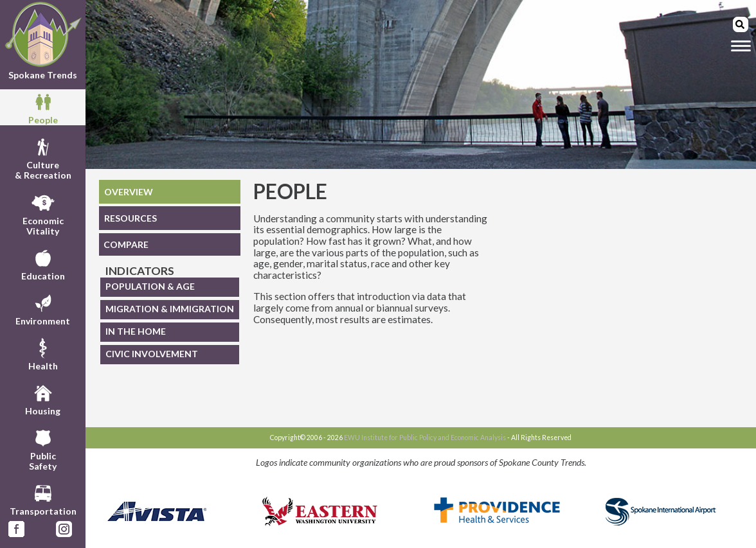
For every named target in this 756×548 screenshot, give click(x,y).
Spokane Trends (43, 41)
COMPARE (126, 244)
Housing (43, 398)
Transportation (43, 499)
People (43, 107)
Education (43, 263)
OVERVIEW (129, 192)
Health (43, 353)
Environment (43, 308)
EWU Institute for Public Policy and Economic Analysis (425, 438)
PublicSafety (43, 448)
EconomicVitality (43, 213)
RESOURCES (130, 218)
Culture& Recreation (43, 157)
